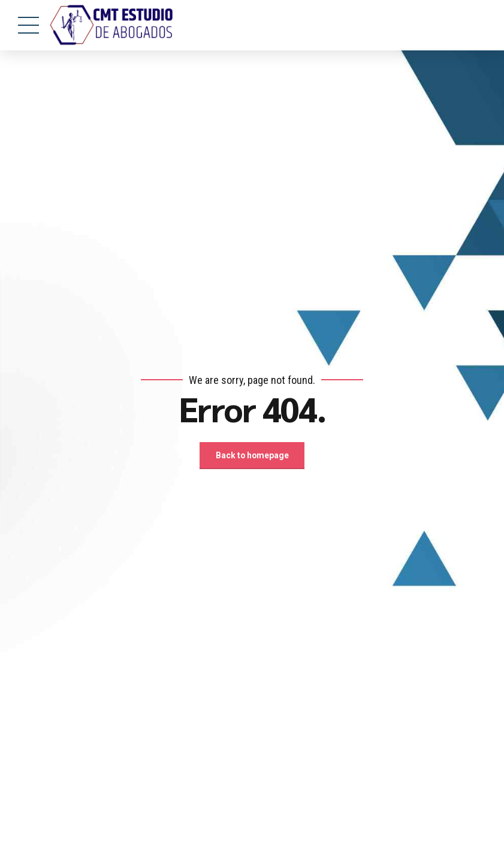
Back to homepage (252, 456)
